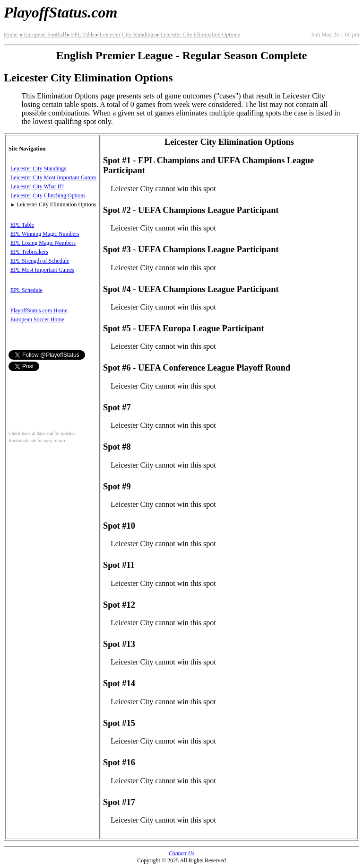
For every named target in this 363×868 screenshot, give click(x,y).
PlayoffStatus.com (60, 12)
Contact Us (181, 853)
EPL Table (81, 35)
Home (11, 35)
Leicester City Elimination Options (198, 35)
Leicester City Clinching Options (48, 195)
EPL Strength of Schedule (40, 261)
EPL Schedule (26, 290)
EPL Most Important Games (42, 270)
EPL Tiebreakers (29, 252)
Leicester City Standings (125, 35)
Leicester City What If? (37, 186)
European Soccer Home (37, 319)
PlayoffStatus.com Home (39, 310)
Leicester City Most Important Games (53, 177)
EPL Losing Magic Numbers (43, 243)
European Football (42, 35)
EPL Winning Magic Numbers (45, 234)
